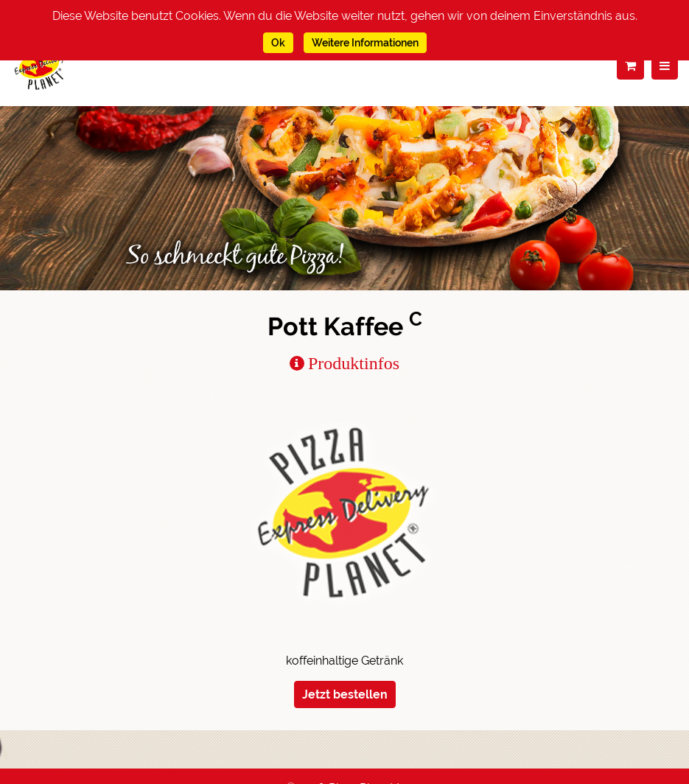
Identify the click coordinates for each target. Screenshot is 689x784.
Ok (278, 43)
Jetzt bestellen (345, 694)
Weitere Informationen (365, 43)
